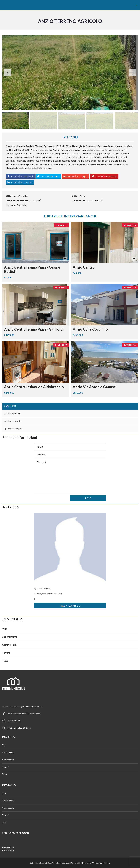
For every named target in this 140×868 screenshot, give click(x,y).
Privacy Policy (8, 848)
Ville (5, 629)
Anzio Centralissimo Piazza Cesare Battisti (32, 269)
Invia (88, 498)
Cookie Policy (8, 851)
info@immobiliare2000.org (48, 594)
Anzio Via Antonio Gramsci (95, 387)
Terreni (6, 653)
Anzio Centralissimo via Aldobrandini (34, 387)
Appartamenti (10, 637)
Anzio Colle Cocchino (90, 329)
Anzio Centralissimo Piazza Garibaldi (34, 329)
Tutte (5, 661)
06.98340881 (12, 414)
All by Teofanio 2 (70, 606)
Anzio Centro (84, 267)
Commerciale (9, 645)
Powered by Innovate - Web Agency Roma (90, 863)
